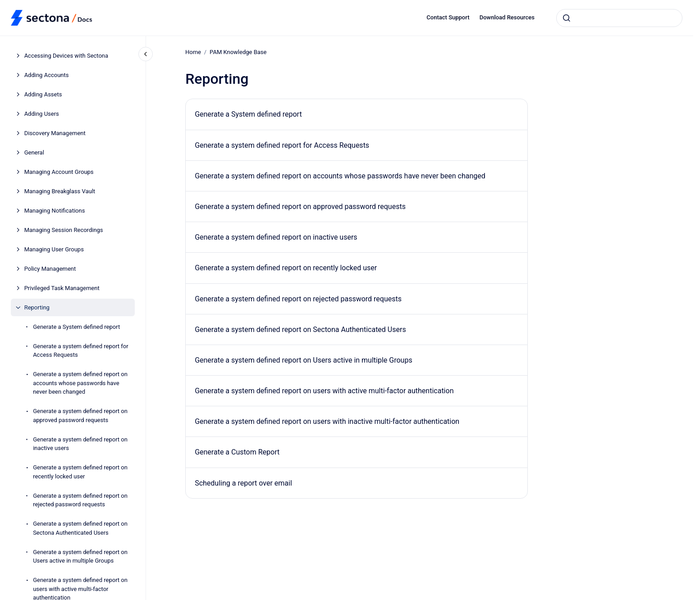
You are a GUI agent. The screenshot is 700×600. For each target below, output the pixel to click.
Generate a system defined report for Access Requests (81, 351)
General (34, 152)
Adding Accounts (47, 75)
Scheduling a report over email (243, 483)
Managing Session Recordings (64, 230)
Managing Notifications (55, 211)
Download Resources (507, 17)
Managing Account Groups (59, 172)
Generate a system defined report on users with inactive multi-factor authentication (327, 421)
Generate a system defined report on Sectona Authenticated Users (80, 528)
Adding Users (42, 114)
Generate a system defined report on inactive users (80, 444)
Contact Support (448, 17)
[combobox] (619, 18)
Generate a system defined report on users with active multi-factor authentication (324, 391)
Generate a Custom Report (237, 452)
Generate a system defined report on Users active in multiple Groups (80, 557)
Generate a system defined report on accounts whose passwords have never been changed (80, 383)
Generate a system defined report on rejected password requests (80, 500)
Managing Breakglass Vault (60, 191)
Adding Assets (43, 94)
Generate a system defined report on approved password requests (80, 416)
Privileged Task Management (62, 288)
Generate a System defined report (76, 327)
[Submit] (567, 18)
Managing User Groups (54, 249)
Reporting (37, 307)
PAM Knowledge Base (238, 52)
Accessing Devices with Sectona (66, 56)
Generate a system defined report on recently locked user (80, 472)
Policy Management (50, 269)
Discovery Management (55, 133)
